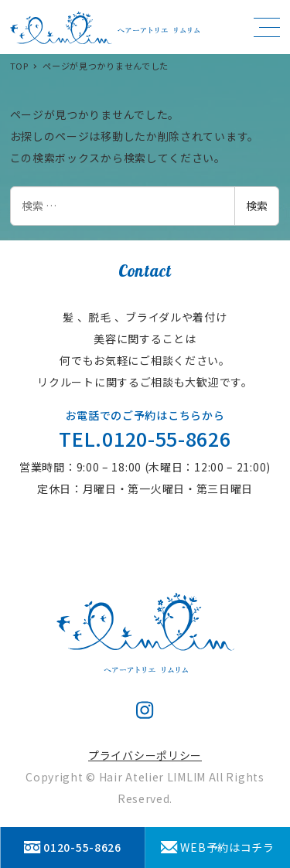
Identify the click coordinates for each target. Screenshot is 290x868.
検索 (257, 206)
